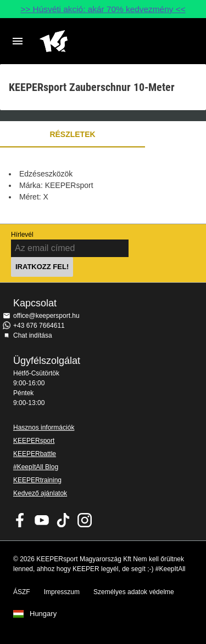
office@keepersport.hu (46, 316)
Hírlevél (22, 235)
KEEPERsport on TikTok (63, 520)
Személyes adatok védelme (134, 592)
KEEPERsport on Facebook (20, 520)
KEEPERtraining (37, 480)
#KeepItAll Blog (36, 467)
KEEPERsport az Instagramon (85, 520)
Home (94, 41)
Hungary (43, 614)
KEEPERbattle (35, 454)
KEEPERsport (34, 441)
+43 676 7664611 (39, 326)
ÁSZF (22, 592)
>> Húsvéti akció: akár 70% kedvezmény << (103, 9)
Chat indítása (33, 335)
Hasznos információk (44, 428)
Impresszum (62, 592)
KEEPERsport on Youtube (42, 520)
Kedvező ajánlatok (40, 493)
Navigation (18, 41)
